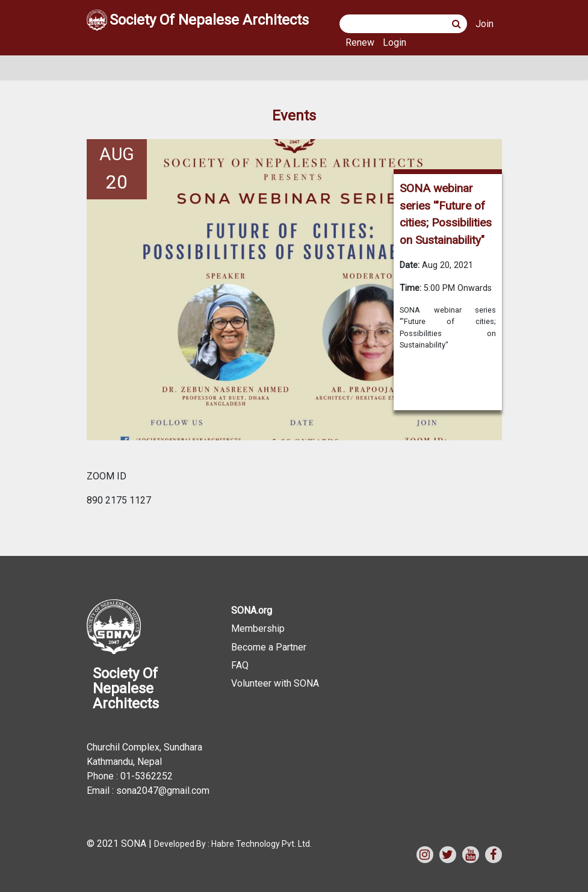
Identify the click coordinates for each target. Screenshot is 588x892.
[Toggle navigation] (104, 67)
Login (395, 42)
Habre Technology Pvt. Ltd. (262, 844)
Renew (360, 42)
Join (484, 24)
